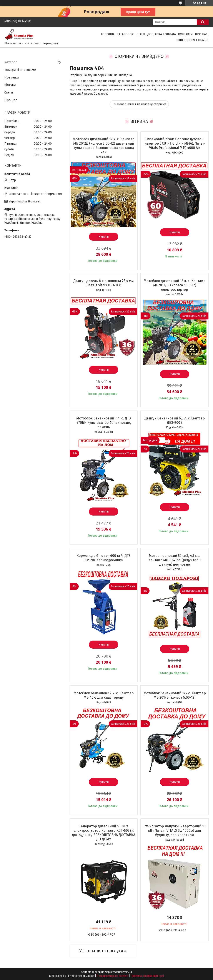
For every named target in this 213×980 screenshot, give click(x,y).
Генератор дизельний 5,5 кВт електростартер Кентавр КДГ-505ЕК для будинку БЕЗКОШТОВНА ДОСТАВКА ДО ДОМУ (104, 833)
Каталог (123, 34)
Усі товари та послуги (101, 951)
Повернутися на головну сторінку (141, 104)
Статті (141, 34)
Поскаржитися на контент (113, 976)
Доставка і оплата (162, 34)
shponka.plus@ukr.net (25, 201)
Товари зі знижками (20, 70)
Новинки (12, 77)
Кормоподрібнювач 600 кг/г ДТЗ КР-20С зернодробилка (104, 558)
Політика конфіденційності (147, 976)
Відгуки (10, 85)
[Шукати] (203, 22)
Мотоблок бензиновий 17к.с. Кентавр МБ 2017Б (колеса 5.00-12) (175, 695)
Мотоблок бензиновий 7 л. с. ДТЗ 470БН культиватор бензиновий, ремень (104, 423)
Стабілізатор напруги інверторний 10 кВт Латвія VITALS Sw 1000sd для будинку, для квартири (175, 831)
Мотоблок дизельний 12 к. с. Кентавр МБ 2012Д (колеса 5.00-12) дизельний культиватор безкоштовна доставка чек (104, 146)
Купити (104, 237)
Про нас (201, 34)
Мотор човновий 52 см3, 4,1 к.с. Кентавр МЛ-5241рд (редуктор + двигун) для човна (175, 560)
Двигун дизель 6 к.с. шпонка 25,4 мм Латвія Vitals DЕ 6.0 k (104, 283)
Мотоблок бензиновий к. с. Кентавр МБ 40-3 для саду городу (104, 695)
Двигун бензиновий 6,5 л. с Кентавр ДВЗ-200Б (175, 420)
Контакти (185, 34)
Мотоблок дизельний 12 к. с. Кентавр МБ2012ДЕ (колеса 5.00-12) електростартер (175, 285)
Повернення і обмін (192, 40)
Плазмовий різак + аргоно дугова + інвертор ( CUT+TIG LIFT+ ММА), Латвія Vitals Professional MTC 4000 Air (175, 143)
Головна (108, 34)
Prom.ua (127, 972)
